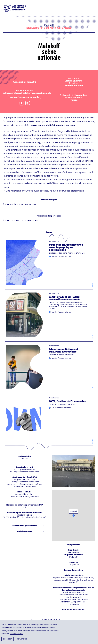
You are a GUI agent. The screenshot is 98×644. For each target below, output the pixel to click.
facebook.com (22, 103)
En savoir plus (16, 634)
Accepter (7, 639)
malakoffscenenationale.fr (24, 97)
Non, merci (22, 639)
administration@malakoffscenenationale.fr (27, 93)
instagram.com (28, 103)
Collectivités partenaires (25, 526)
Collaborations (25, 531)
